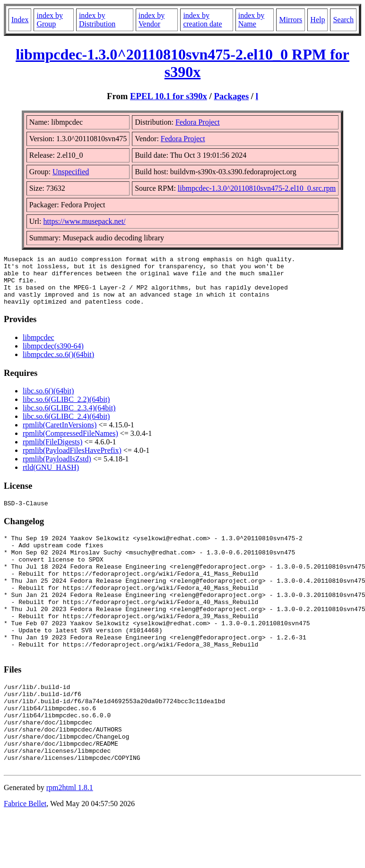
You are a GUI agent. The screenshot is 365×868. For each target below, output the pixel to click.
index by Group (50, 20)
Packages (231, 96)
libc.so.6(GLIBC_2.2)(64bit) (66, 409)
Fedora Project (198, 122)
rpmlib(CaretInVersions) (60, 435)
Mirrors (291, 20)
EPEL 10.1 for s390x (169, 96)
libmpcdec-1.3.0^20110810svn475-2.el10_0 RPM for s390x (182, 63)
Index (20, 20)
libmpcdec (39, 347)
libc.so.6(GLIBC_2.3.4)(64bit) (69, 418)
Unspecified (71, 172)
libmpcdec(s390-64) (53, 356)
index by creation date (202, 20)
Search (343, 20)
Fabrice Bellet (25, 856)
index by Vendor (152, 20)
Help (317, 20)
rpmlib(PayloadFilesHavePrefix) (72, 460)
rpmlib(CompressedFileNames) (70, 443)
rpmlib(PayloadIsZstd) (57, 469)
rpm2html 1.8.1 (70, 840)
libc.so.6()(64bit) (48, 401)
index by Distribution (97, 20)
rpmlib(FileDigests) (52, 452)
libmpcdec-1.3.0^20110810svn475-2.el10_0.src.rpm (257, 188)
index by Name (252, 20)
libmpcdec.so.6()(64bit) (58, 364)
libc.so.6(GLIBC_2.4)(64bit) (66, 426)
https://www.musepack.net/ (85, 221)
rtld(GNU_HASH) (51, 477)
